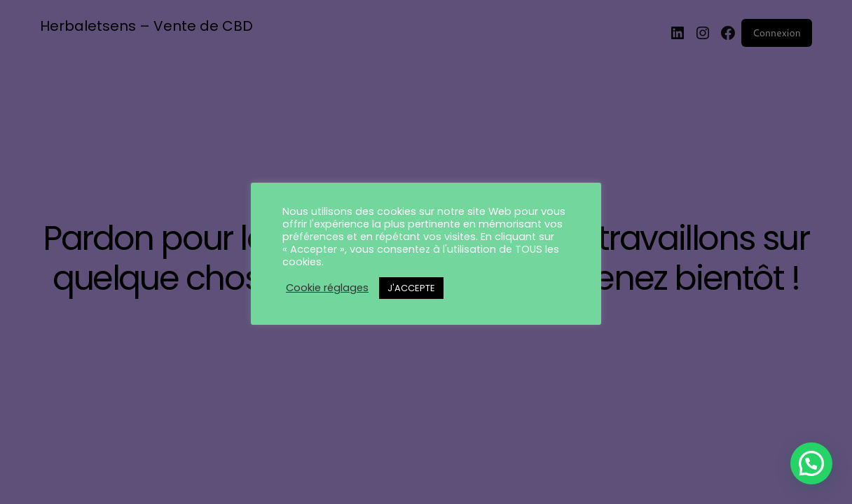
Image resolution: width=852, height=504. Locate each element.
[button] (811, 463)
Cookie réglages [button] (327, 288)
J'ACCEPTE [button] (411, 288)
